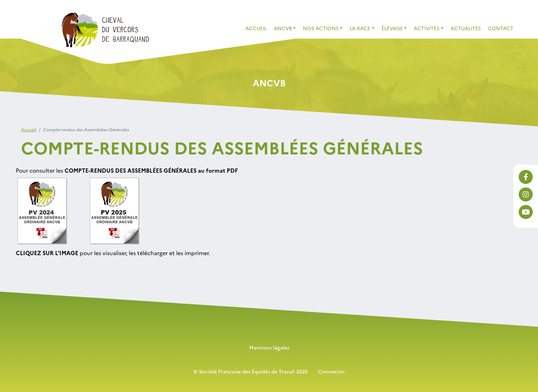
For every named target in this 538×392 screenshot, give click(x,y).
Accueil (256, 28)
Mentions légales (269, 347)
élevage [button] (392, 28)
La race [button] (360, 28)
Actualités (466, 28)
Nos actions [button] (321, 28)
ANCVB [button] (283, 28)
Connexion (331, 371)
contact (501, 28)
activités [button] (427, 28)
